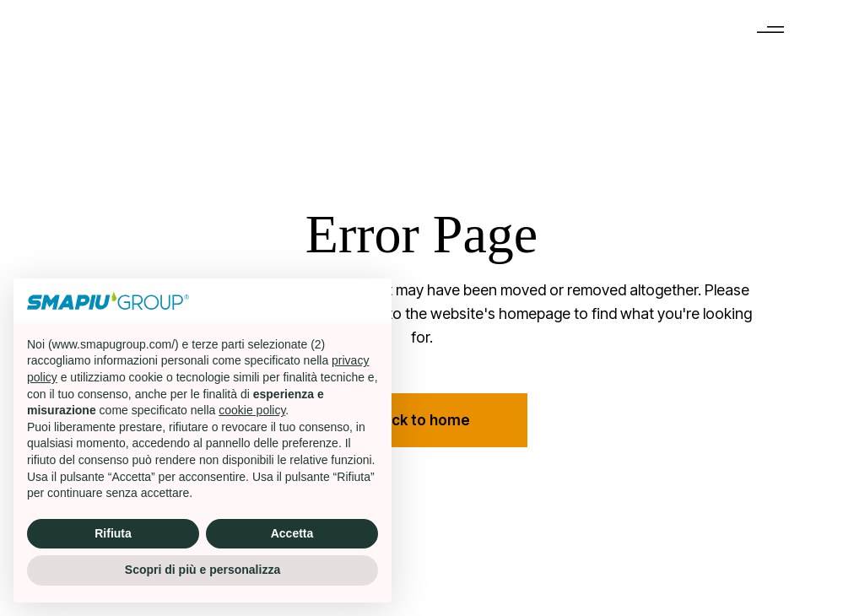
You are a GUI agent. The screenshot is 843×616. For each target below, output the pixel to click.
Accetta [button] (292, 533)
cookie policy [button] (252, 410)
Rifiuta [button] (113, 533)
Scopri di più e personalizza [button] (203, 570)
